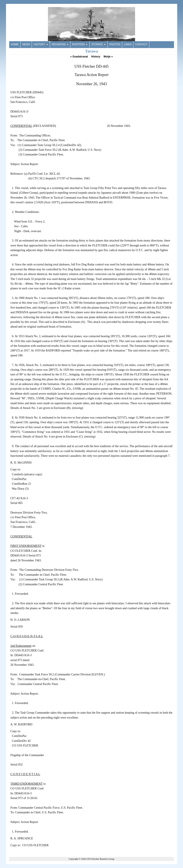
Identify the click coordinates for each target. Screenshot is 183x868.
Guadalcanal (79, 57)
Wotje (108, 57)
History (96, 57)
